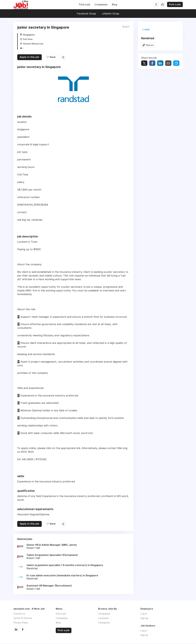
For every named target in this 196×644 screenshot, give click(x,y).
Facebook (23, 630)
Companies (101, 5)
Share (152, 63)
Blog (115, 5)
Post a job (175, 4)
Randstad (148, 38)
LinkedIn (16, 630)
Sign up (144, 619)
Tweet (144, 63)
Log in (144, 614)
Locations (103, 619)
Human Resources (33, 44)
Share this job (64, 57)
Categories (104, 623)
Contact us (19, 614)
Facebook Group (86, 14)
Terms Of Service (23, 619)
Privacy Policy (21, 623)
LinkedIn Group (111, 14)
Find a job (85, 5)
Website (150, 45)
